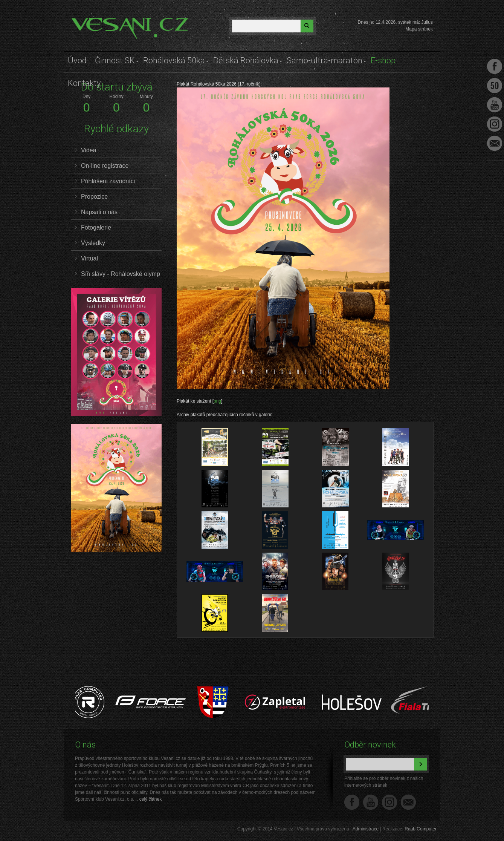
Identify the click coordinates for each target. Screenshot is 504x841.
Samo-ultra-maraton (325, 61)
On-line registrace (105, 166)
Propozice (94, 197)
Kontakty (84, 83)
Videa (89, 150)
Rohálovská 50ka (174, 61)
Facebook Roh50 (495, 86)
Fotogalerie (96, 227)
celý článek (150, 799)
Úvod (77, 61)
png (217, 401)
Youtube (495, 105)
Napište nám (408, 802)
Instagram (389, 802)
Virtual (89, 258)
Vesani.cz (93, 21)
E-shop (383, 61)
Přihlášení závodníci (108, 181)
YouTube (371, 802)
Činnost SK (115, 61)
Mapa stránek (419, 29)
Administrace (366, 829)
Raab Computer (421, 829)
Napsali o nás (99, 212)
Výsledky (93, 243)
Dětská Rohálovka (246, 61)
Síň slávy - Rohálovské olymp (121, 274)
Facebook (352, 802)
